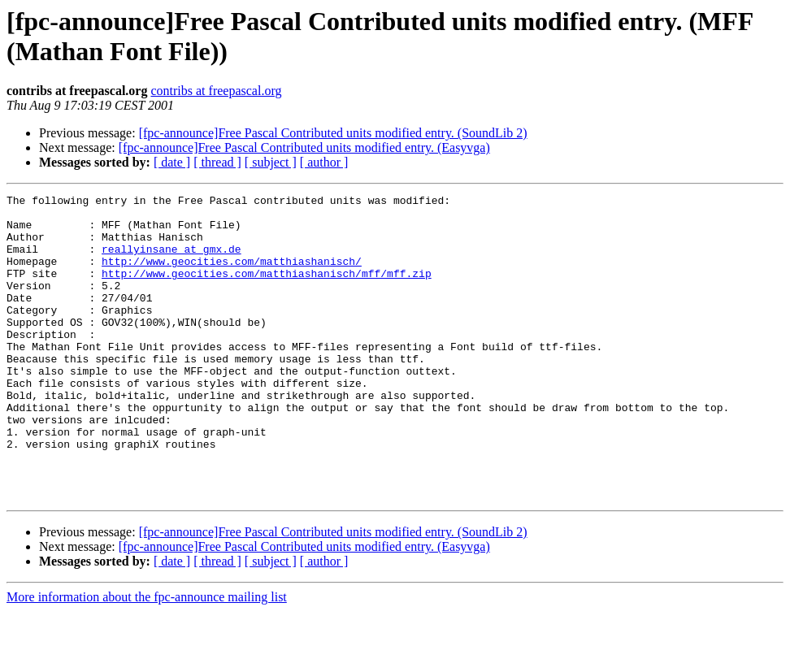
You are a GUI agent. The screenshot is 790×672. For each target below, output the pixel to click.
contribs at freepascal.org (216, 91)
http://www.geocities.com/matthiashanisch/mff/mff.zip (267, 290)
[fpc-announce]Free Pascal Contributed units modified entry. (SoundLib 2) (333, 133)
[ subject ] (271, 162)
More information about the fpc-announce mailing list (147, 658)
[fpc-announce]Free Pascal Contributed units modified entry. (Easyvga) (304, 147)
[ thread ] (217, 162)
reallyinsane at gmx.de (171, 261)
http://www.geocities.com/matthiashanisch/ (232, 275)
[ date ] (172, 162)
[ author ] (324, 162)
